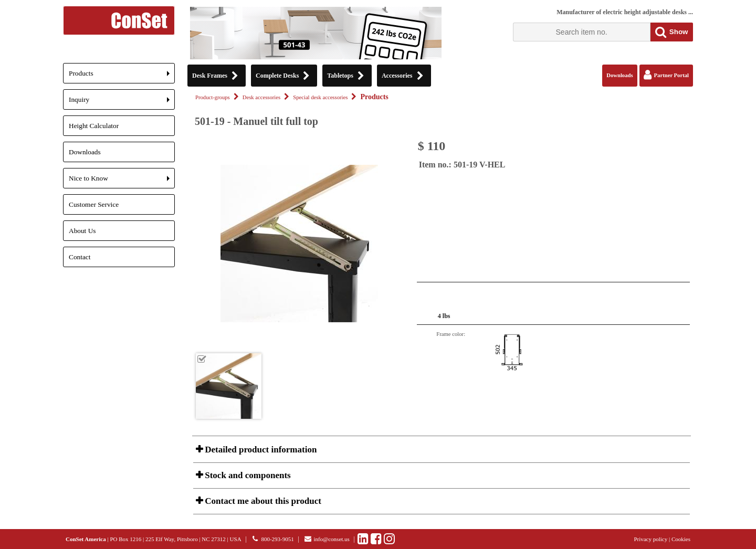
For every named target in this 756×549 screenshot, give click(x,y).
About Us (82, 231)
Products (122, 76)
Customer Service (94, 204)
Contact (80, 257)
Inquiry (122, 103)
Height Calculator (94, 126)
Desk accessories (262, 97)
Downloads (85, 152)
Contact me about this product (262, 501)
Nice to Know (122, 181)
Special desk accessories (320, 97)
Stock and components (247, 475)
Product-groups (213, 97)
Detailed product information (260, 450)
